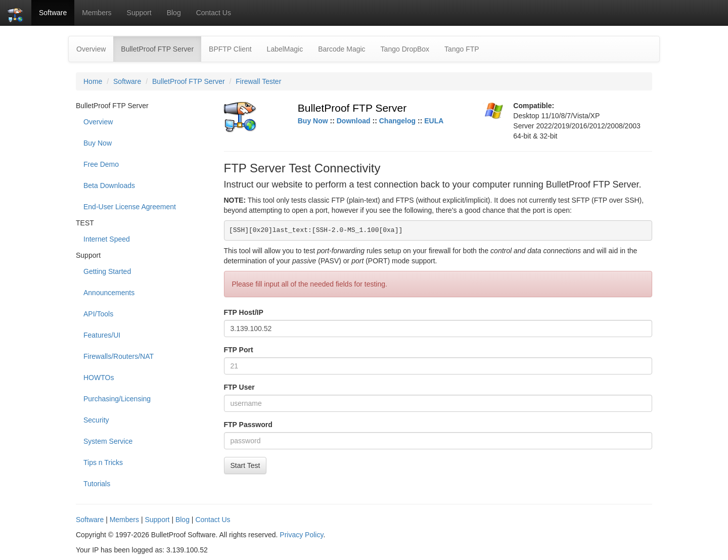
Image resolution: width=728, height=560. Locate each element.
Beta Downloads (109, 185)
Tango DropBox (405, 49)
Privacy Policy (301, 535)
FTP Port (239, 350)
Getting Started (107, 271)
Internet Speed (107, 239)
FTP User (239, 387)
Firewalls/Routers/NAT (119, 356)
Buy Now (98, 143)
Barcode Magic (342, 49)
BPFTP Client (230, 49)
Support (139, 13)
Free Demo (101, 164)
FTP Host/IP (244, 312)
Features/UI (102, 335)
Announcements (109, 293)
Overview (91, 49)
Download (354, 121)
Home (93, 81)
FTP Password (248, 425)
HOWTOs (99, 378)
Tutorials (97, 484)
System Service (108, 441)
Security (96, 420)
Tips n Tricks (103, 462)
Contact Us (214, 13)
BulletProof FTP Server (161, 48)
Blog (174, 13)
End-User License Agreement (130, 207)
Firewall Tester (258, 81)
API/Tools (98, 314)
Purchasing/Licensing (117, 399)
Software (53, 13)
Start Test (245, 465)
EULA (434, 121)
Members (97, 13)
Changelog (397, 121)
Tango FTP (462, 49)
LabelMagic (285, 49)
